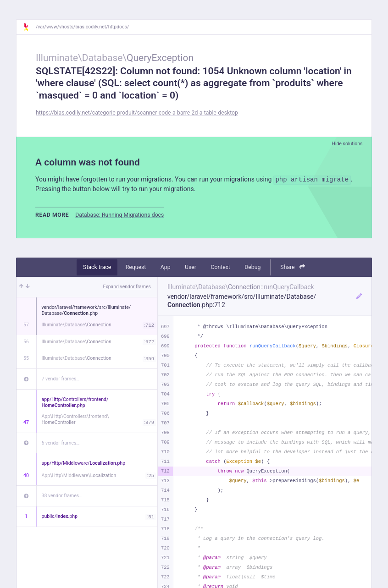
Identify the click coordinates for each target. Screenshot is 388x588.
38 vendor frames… (62, 496)
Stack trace (97, 267)
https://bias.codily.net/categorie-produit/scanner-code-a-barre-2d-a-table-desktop (137, 113)
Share (293, 267)
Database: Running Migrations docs (119, 215)
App (166, 267)
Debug (252, 267)
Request (136, 267)
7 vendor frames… (61, 379)
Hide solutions (347, 144)
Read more (52, 215)
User (191, 267)
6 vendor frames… (61, 443)
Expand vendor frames (127, 287)
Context (220, 267)
